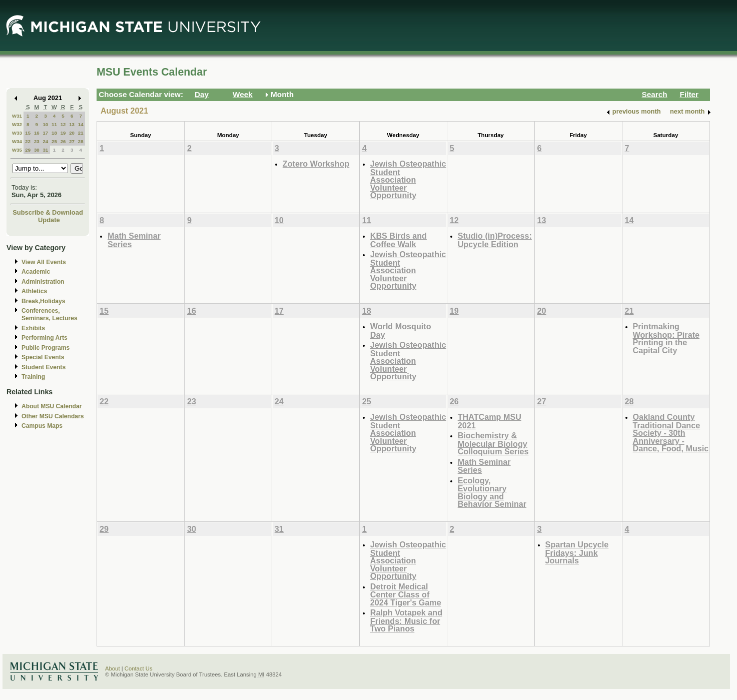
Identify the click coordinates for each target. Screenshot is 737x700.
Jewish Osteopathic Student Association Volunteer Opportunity (408, 179)
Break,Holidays (44, 301)
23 (37, 141)
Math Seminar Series (134, 240)
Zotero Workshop (316, 164)
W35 (17, 150)
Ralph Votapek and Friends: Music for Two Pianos (406, 620)
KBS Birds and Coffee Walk (399, 240)
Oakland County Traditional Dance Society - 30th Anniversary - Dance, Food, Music (671, 433)
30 (37, 150)
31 (45, 150)
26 (63, 141)
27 (72, 141)
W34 (17, 141)
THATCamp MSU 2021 (490, 421)
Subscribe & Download (48, 212)
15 (28, 133)
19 (63, 133)
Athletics (34, 291)
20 (72, 133)
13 (72, 124)
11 (54, 124)
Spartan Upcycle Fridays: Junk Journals (577, 552)
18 (54, 133)
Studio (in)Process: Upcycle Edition (495, 240)
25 (54, 141)
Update (49, 220)
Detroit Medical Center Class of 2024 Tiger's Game (406, 594)
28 (81, 141)
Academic (36, 272)
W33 (17, 133)
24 (45, 141)
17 (45, 133)
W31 (17, 116)
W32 (17, 124)
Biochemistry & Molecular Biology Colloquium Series (493, 443)
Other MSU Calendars (53, 416)
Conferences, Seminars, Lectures (50, 314)
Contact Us (139, 668)
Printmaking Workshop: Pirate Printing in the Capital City (666, 338)
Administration (43, 282)
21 (81, 133)
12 (63, 124)
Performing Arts (45, 338)
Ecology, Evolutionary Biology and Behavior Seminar (492, 492)
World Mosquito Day (401, 330)
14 (81, 124)
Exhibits (33, 328)
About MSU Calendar (52, 406)
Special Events (43, 357)
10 (45, 124)
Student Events (44, 367)
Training (33, 377)
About (113, 668)
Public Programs (46, 348)
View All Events (44, 262)
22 (28, 141)
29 (28, 150)
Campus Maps (42, 426)
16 (37, 133)
